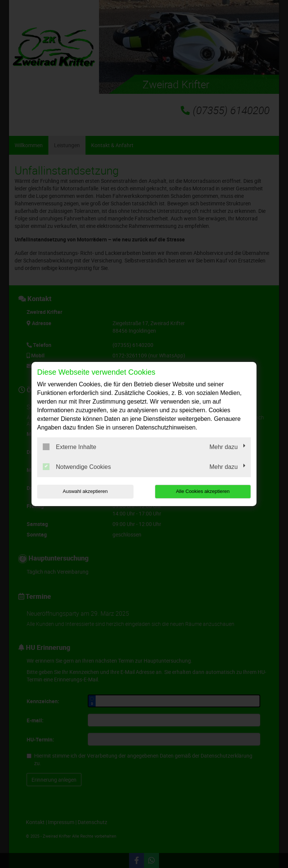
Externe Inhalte (70, 447)
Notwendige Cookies (77, 467)
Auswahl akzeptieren (85, 491)
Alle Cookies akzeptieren (203, 491)
